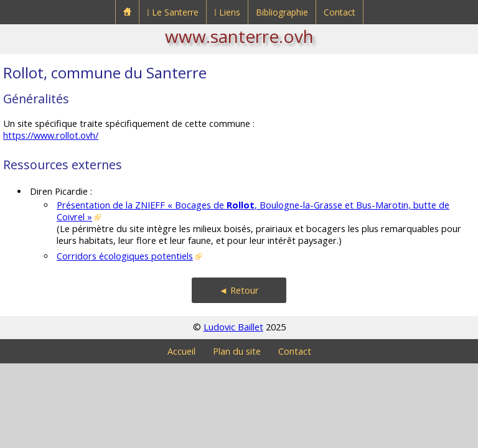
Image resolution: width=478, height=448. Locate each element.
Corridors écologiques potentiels (125, 256)
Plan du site (237, 351)
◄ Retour (239, 290)
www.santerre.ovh (239, 36)
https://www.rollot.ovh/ (51, 135)
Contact (340, 12)
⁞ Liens (227, 12)
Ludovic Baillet (233, 327)
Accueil (181, 351)
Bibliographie (282, 12)
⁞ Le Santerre (173, 12)
